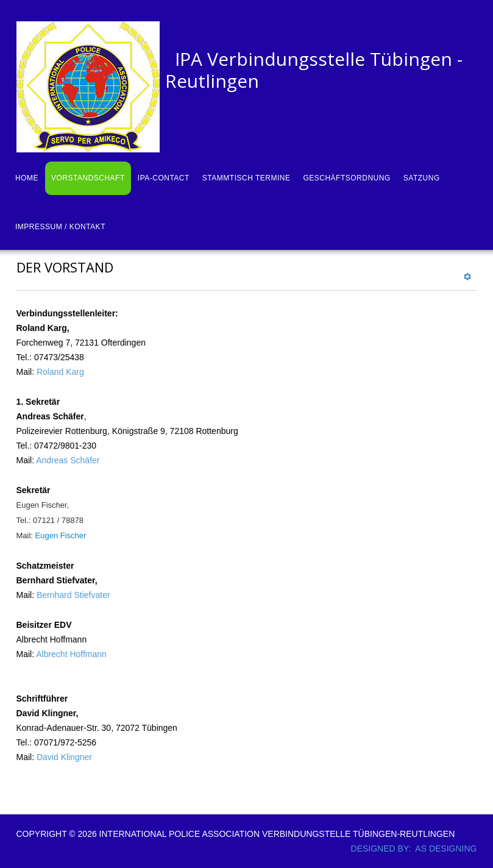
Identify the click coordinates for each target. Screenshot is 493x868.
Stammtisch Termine (246, 178)
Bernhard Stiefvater (73, 595)
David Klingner (64, 757)
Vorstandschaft (88, 178)
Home (27, 178)
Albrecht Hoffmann (71, 654)
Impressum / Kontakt (60, 227)
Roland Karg (60, 372)
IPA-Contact (164, 178)
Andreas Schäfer (68, 460)
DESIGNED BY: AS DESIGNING (409, 848)
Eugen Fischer (61, 535)
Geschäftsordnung (346, 178)
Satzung (422, 178)
